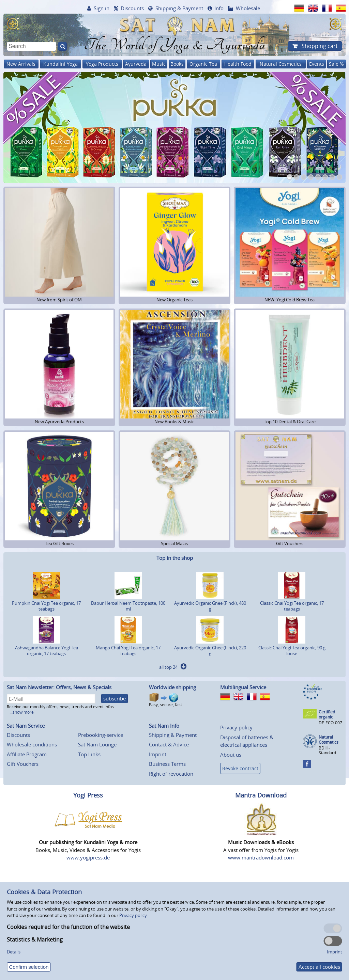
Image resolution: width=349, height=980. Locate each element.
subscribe (115, 698)
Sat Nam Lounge (97, 744)
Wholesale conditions (32, 744)
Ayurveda (136, 64)
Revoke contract (240, 768)
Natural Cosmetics (281, 64)
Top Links (89, 754)
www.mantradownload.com (261, 857)
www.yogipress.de (88, 857)
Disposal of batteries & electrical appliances (247, 741)
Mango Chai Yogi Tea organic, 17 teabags (128, 648)
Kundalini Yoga (60, 64)
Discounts (132, 8)
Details (14, 952)
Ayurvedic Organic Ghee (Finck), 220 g (210, 648)
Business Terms (167, 764)
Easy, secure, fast (165, 700)
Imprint (158, 754)
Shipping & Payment (179, 8)
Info (219, 8)
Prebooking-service (101, 735)
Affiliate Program (27, 754)
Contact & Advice (169, 744)
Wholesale (248, 8)
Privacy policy (236, 727)
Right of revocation (171, 774)
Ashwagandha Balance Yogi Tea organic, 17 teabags (47, 648)
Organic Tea (203, 64)
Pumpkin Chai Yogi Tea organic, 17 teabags (46, 603)
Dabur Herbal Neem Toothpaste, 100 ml (128, 603)
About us (231, 755)
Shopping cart (319, 46)
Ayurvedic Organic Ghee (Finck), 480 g (210, 603)
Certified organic (327, 715)
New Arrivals (21, 64)
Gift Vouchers (23, 764)
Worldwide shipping (172, 687)
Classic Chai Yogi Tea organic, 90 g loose (292, 648)
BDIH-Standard (327, 750)
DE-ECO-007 (330, 723)
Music (159, 64)
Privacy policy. (134, 915)
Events (317, 64)
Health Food (238, 64)
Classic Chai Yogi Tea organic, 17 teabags (292, 603)
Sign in (102, 8)
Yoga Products (102, 64)
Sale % (336, 64)
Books (177, 64)
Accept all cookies (319, 967)
